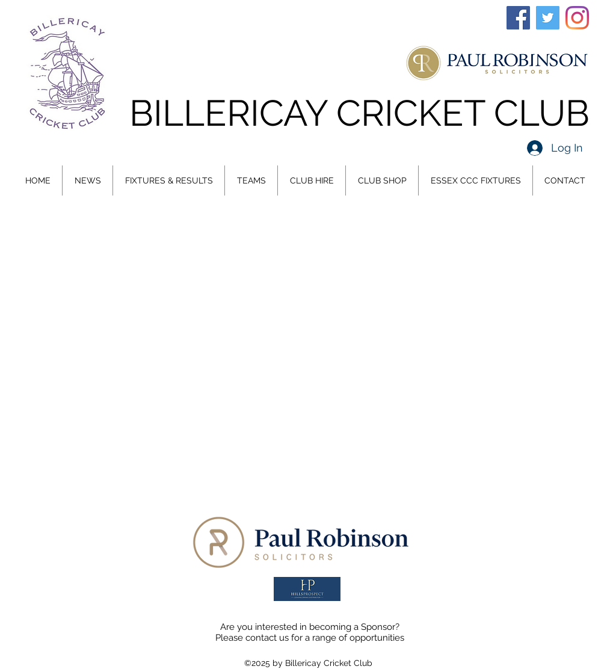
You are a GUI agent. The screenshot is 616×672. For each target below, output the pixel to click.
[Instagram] (577, 18)
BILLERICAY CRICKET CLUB (359, 113)
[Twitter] (548, 18)
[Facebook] (518, 18)
